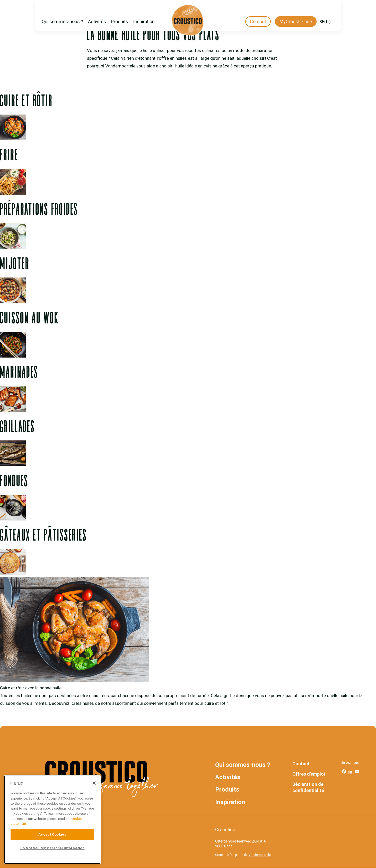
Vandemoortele (260, 855)
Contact (258, 21)
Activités (97, 21)
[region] (52, 820)
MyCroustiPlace (296, 21)
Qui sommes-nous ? (62, 21)
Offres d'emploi (309, 774)
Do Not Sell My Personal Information (53, 848)
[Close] (94, 783)
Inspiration (144, 21)
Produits (120, 21)
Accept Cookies (52, 834)
